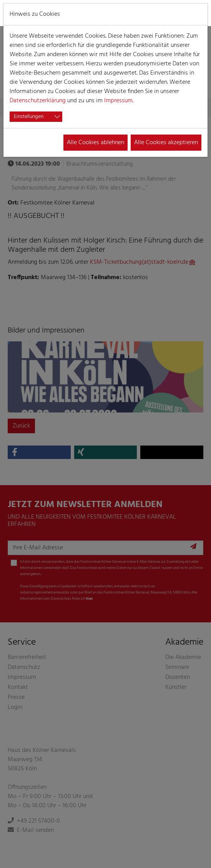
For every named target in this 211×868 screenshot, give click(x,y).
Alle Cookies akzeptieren (166, 143)
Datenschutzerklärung (38, 101)
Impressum (118, 101)
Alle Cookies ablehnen (96, 143)
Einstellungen (29, 117)
